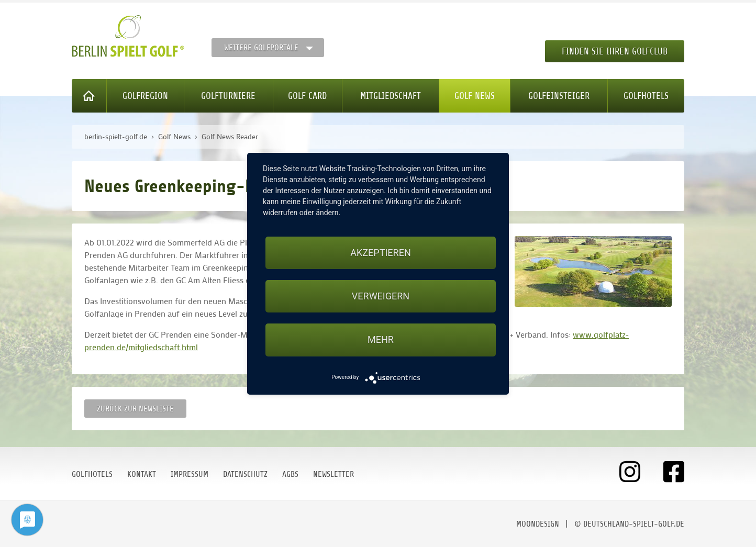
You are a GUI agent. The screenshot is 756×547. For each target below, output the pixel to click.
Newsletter (333, 474)
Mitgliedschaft (391, 96)
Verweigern (381, 296)
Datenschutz (245, 474)
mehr (381, 339)
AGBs (290, 474)
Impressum (190, 474)
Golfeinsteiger (559, 96)
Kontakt (142, 474)
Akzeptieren (380, 253)
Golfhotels (646, 96)
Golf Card (307, 96)
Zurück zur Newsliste (135, 409)
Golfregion (145, 96)
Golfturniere (228, 96)
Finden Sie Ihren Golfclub (615, 51)
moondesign (538, 524)
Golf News (475, 96)
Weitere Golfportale (261, 48)
